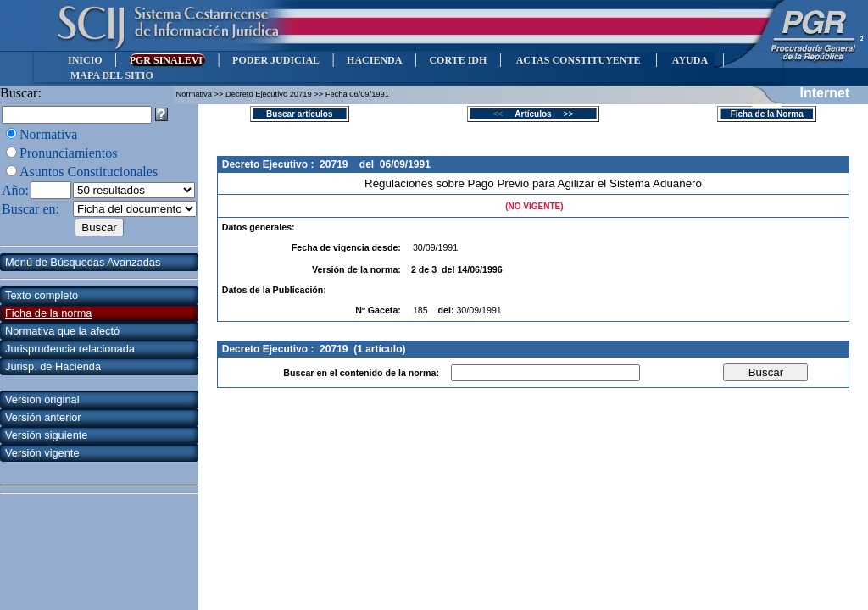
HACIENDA (374, 60)
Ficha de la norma (48, 313)
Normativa (48, 134)
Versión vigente (42, 453)
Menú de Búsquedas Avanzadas (83, 262)
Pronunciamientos (69, 153)
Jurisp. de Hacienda (53, 366)
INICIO (85, 60)
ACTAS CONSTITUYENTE (578, 60)
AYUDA (690, 60)
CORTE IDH (458, 60)
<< (503, 114)
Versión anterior (43, 417)
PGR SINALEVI (167, 60)
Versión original (42, 399)
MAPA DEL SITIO (112, 75)
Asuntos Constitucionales (89, 172)
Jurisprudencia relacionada (70, 349)
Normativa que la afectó (62, 331)
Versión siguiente (46, 435)
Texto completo (42, 295)
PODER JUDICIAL (276, 60)
